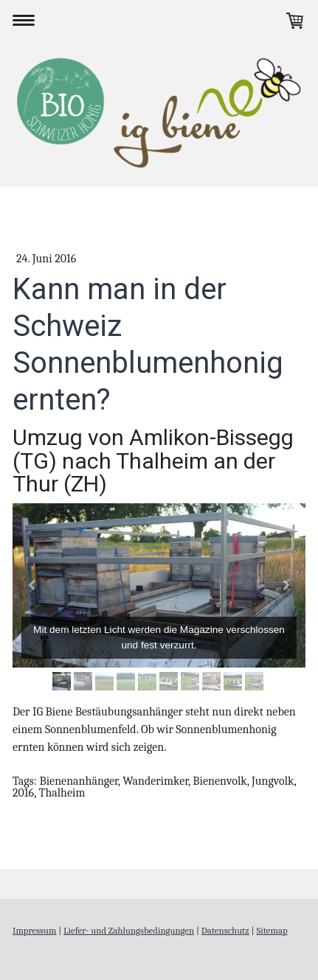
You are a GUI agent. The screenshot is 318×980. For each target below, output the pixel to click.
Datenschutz (225, 930)
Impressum (34, 930)
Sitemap (272, 930)
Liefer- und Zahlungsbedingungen (129, 930)
